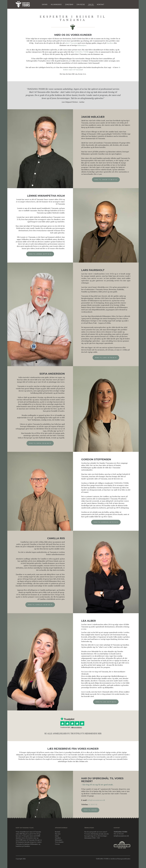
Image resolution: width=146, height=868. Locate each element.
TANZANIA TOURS (81, 52)
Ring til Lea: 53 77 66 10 (108, 702)
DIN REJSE (81, 5)
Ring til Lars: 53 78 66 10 (108, 358)
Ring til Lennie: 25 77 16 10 (38, 254)
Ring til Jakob (92, 810)
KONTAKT (100, 5)
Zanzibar (69, 5)
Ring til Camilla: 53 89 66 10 (38, 605)
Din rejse (58, 834)
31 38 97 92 (95, 804)
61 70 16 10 (120, 834)
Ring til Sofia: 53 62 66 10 (38, 443)
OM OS (91, 5)
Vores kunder (59, 842)
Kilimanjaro (82, 45)
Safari (45, 5)
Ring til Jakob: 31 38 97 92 (108, 180)
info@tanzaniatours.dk (98, 800)
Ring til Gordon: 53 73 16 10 (108, 522)
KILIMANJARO (56, 5)
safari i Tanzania (71, 43)
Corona (57, 844)
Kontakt (58, 832)
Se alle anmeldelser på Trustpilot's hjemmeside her (73, 735)
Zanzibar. (27, 846)
